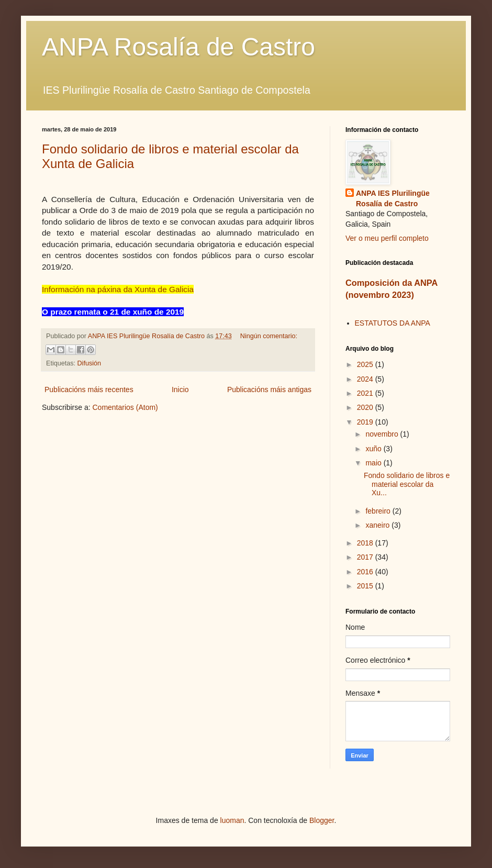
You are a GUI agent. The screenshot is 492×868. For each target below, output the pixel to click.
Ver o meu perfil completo (387, 238)
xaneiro (378, 525)
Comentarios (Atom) (125, 407)
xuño (374, 449)
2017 (366, 557)
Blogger (322, 820)
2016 (366, 572)
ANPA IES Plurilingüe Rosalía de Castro (393, 198)
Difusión (90, 363)
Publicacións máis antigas (269, 390)
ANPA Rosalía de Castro (178, 47)
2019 (366, 422)
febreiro (379, 511)
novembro (383, 434)
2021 (366, 393)
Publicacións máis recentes (89, 390)
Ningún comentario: (269, 336)
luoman (232, 820)
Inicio (180, 390)
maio (374, 463)
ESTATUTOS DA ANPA (393, 323)
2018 (366, 543)
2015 (366, 586)
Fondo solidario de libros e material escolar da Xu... (407, 484)
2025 (366, 364)
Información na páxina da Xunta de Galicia (118, 289)
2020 (366, 407)
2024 (366, 379)
